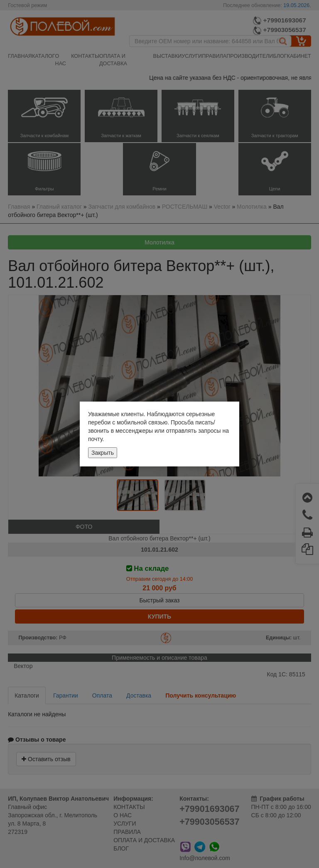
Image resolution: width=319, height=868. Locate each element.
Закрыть (103, 453)
